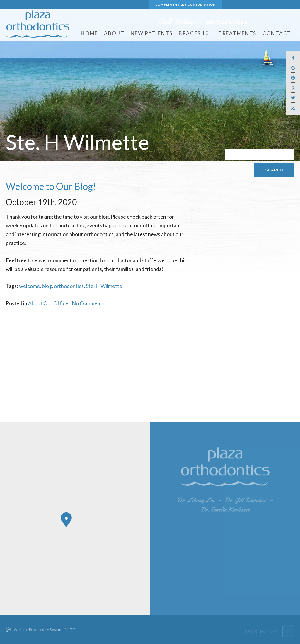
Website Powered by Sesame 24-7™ (41, 630)
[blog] (293, 108)
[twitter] (293, 98)
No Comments (88, 303)
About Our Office (48, 303)
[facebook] (293, 58)
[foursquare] (293, 88)
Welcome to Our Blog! (51, 186)
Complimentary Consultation (185, 4)
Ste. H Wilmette (104, 286)
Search (274, 170)
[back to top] (269, 630)
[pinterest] (293, 78)
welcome (29, 286)
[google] (293, 68)
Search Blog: (282, 146)
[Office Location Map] (66, 520)
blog (47, 286)
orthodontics (69, 286)
